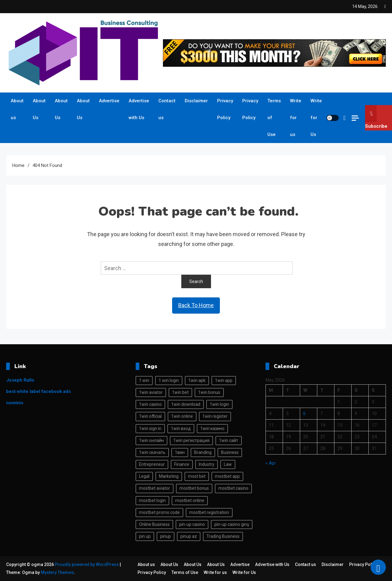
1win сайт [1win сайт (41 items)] (229, 440)
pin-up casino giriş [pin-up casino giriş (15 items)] (232, 524)
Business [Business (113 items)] (230, 452)
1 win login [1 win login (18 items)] (169, 380)
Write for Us (316, 118)
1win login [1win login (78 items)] (219, 404)
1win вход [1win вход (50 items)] (181, 428)
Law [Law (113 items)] (228, 464)
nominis (15, 403)
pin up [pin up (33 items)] (145, 536)
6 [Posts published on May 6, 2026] (304, 413)
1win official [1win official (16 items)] (150, 416)
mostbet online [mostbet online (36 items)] (190, 500)
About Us (39, 109)
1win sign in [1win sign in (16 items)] (150, 428)
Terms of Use (274, 118)
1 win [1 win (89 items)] (144, 380)
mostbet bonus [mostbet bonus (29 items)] (194, 488)
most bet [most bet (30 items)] (197, 476)
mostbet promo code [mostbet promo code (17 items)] (159, 512)
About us (17, 109)
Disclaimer (196, 101)
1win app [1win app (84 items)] (224, 380)
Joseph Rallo (20, 380)
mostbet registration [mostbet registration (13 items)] (209, 512)
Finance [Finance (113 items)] (182, 464)
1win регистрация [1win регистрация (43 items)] (191, 440)
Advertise (109, 101)
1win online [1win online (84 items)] (182, 416)
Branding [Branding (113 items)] (203, 452)
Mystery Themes (57, 572)
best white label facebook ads (38, 391)
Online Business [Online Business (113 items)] (154, 524)
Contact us (167, 109)
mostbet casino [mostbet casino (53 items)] (233, 488)
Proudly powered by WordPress (87, 564)
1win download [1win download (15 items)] (186, 404)
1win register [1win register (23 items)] (215, 416)
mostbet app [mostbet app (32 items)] (227, 476)
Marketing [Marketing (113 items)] (169, 476)
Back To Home (196, 305)
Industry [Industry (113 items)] (207, 464)
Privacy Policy (225, 109)
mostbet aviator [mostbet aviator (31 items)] (155, 488)
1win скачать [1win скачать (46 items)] (152, 452)
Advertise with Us (139, 109)
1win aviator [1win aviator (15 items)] (151, 392)
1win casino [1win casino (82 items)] (150, 404)
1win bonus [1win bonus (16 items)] (209, 392)
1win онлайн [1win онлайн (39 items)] (151, 440)
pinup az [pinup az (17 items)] (189, 536)
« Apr (271, 463)
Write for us (296, 118)
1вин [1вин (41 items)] (180, 452)
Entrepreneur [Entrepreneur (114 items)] (152, 464)
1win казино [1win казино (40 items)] (212, 428)
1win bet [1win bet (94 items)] (180, 392)
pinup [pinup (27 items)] (166, 536)
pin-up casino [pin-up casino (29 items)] (192, 524)
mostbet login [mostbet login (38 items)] (152, 500)
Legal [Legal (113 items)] (144, 476)
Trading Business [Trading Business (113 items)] (223, 536)
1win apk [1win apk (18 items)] (197, 380)
